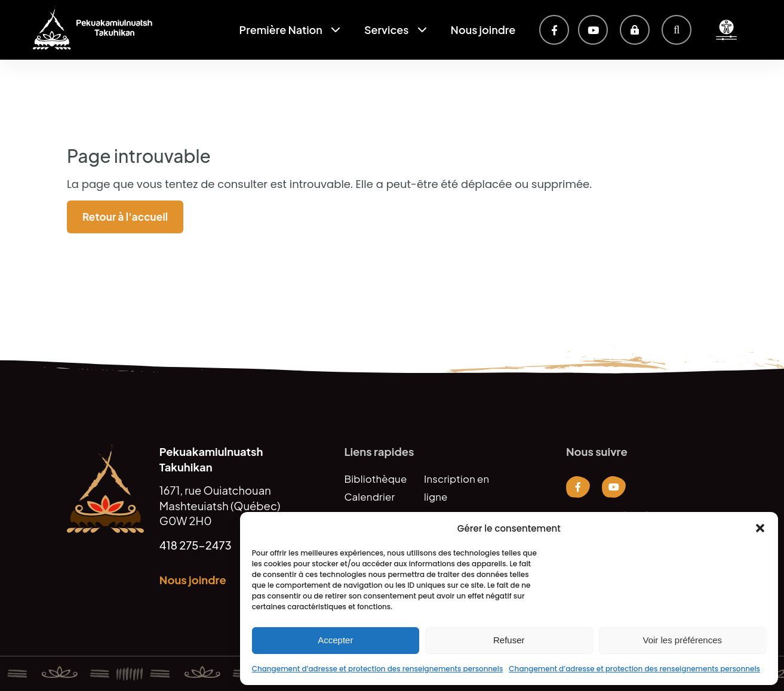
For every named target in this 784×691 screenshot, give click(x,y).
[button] (760, 528)
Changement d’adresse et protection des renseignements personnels (378, 669)
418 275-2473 (196, 545)
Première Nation (281, 30)
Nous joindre (483, 30)
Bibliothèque (375, 479)
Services (387, 30)
